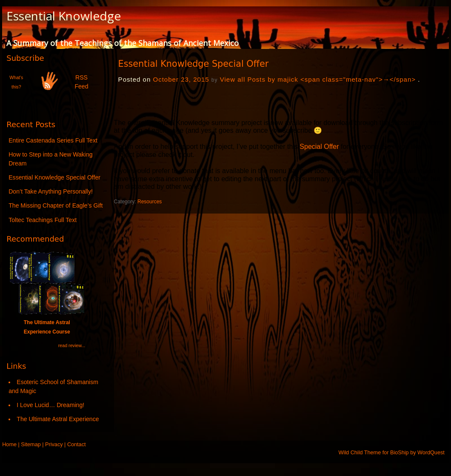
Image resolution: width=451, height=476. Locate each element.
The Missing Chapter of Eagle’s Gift (56, 205)
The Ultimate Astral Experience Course (47, 322)
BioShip (400, 453)
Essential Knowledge (64, 16)
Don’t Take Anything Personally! (51, 191)
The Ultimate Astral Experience (58, 419)
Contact (77, 445)
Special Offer (319, 147)
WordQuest (431, 453)
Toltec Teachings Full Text (43, 220)
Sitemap (31, 445)
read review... (72, 345)
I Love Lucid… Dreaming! (50, 405)
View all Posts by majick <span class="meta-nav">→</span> (318, 79)
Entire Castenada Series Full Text (53, 140)
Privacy (54, 445)
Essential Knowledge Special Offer (54, 177)
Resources (150, 202)
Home (9, 445)
